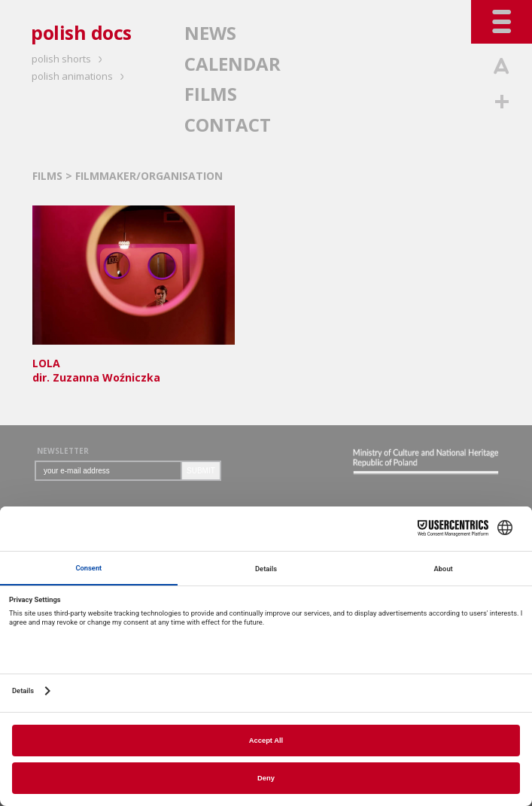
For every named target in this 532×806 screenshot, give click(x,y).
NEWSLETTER (63, 451)
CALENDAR (233, 64)
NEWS (210, 33)
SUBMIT (201, 471)
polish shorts (69, 59)
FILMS (211, 94)
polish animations (80, 76)
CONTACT (228, 125)
